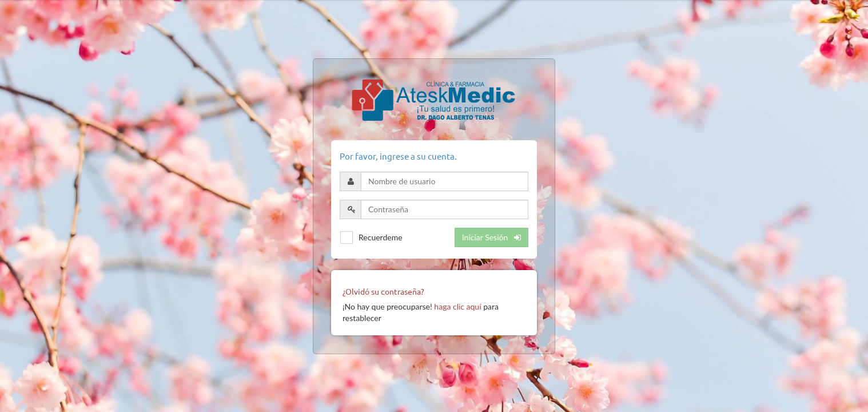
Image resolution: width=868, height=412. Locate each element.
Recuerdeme (381, 237)
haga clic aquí (457, 306)
